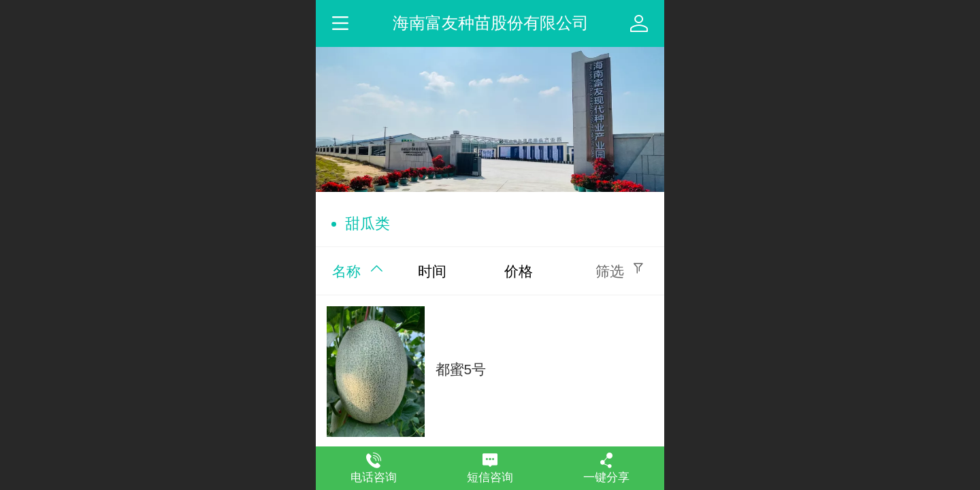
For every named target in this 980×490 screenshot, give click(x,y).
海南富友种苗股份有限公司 (491, 23)
